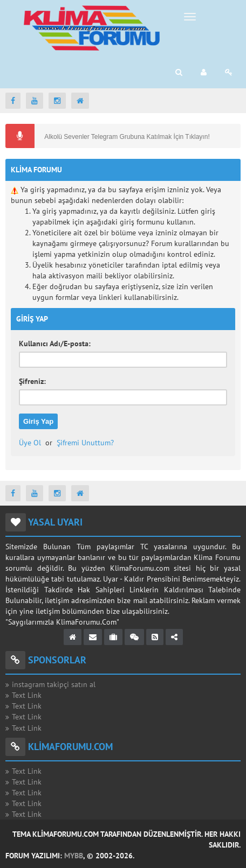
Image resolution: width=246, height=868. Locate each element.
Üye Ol (30, 443)
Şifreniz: (32, 381)
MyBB (74, 856)
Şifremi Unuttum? (85, 443)
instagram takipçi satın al (54, 684)
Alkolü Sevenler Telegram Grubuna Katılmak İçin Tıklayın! (126, 137)
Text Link (27, 695)
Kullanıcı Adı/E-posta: (55, 344)
